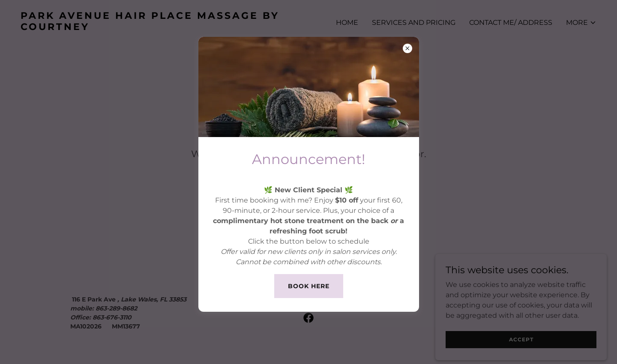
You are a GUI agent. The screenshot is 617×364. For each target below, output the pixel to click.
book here (309, 286)
